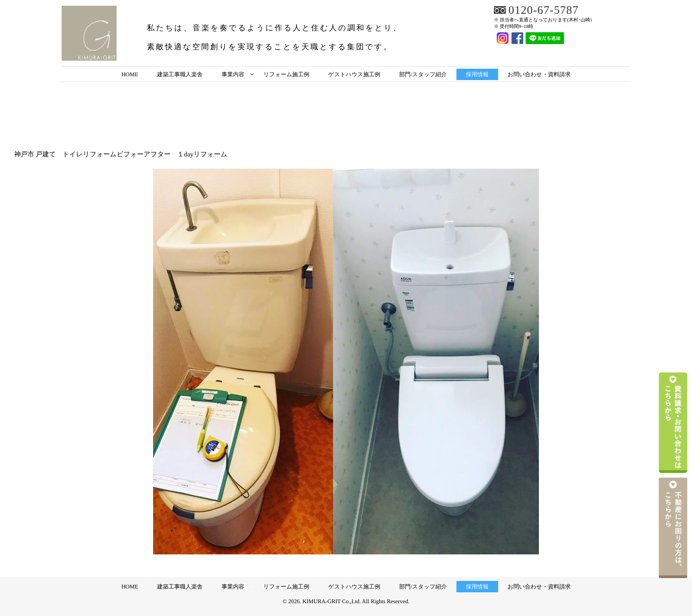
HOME (130, 74)
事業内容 (233, 74)
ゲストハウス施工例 (355, 74)
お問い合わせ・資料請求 (539, 74)
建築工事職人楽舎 (180, 74)
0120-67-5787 (544, 10)
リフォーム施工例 (286, 74)
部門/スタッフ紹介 (423, 74)
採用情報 (477, 74)
